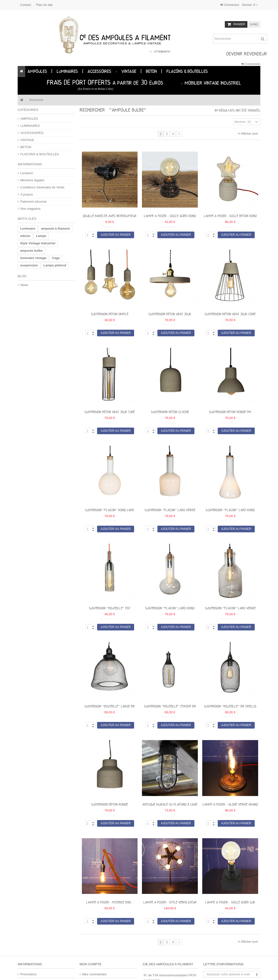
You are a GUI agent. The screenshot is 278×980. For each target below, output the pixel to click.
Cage (56, 258)
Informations (30, 164)
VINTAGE (27, 140)
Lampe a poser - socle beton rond (230, 216)
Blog (22, 276)
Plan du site (44, 5)
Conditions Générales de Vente (42, 187)
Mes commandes (95, 974)
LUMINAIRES (30, 126)
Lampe (41, 236)
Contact (26, 5)
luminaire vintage (33, 258)
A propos (27, 194)
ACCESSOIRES (32, 133)
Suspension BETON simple (110, 314)
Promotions (28, 974)
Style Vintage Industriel (38, 243)
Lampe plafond (55, 265)
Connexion (230, 5)
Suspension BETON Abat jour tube (110, 412)
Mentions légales (32, 180)
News (24, 285)
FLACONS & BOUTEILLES (40, 154)
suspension (29, 265)
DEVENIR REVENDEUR (247, 54)
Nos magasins (30, 209)
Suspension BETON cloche (170, 412)
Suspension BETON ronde (110, 805)
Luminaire (28, 229)
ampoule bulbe (31, 251)
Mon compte (91, 964)
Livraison (27, 173)
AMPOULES (29, 119)
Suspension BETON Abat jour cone (230, 314)
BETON (26, 147)
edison (25, 236)
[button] (52, 72)
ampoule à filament (55, 229)
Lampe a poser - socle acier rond (170, 216)
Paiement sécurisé (33, 202)
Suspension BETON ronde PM (230, 412)
